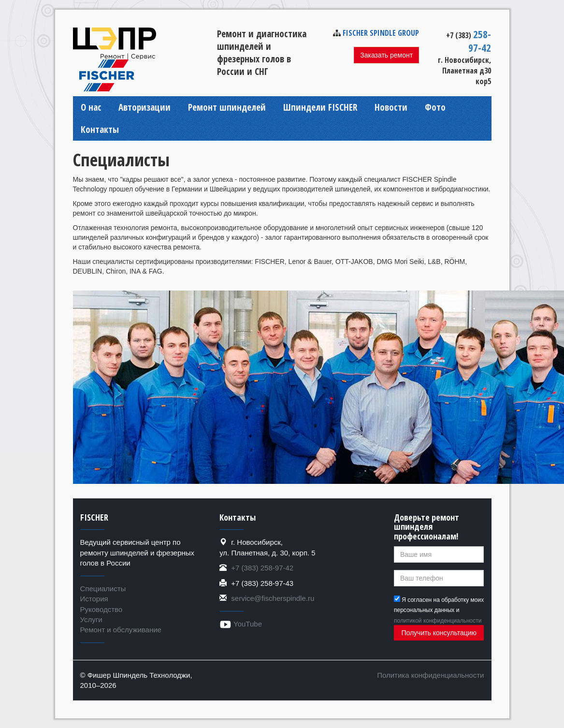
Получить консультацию (439, 633)
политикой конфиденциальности (438, 621)
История (94, 599)
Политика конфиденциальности (430, 675)
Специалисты (103, 589)
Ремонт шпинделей (227, 107)
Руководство (101, 609)
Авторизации (145, 107)
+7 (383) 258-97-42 (262, 568)
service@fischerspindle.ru (273, 598)
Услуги (91, 619)
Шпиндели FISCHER (320, 107)
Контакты (100, 130)
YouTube (241, 624)
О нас (91, 107)
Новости (391, 107)
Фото (435, 107)
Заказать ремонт (386, 55)
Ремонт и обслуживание (121, 630)
